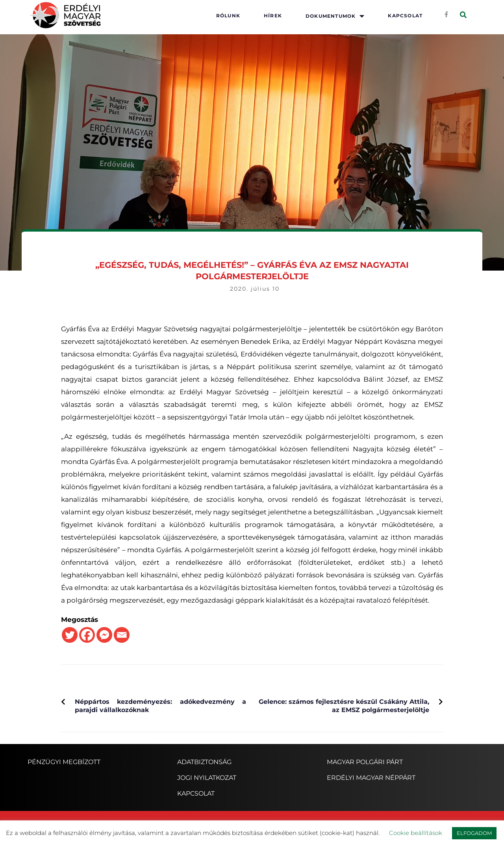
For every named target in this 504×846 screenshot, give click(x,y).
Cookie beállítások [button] (416, 833)
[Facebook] (87, 635)
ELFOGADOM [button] (474, 833)
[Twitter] (70, 635)
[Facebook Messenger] (104, 635)
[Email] (122, 635)
